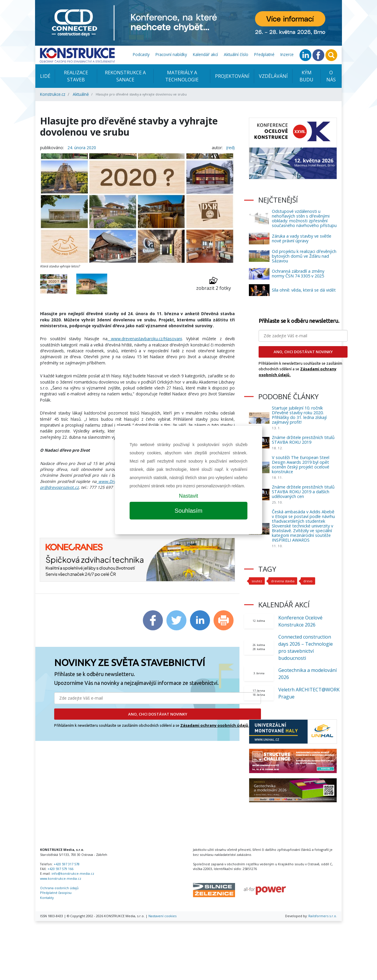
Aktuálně (81, 94)
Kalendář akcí (205, 54)
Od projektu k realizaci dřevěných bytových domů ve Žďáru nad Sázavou (304, 256)
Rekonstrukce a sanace (125, 76)
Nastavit (188, 496)
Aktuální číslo (236, 54)
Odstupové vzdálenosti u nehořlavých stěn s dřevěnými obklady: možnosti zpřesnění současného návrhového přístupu (304, 218)
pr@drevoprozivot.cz (59, 487)
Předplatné (264, 54)
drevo (308, 581)
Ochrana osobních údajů (59, 888)
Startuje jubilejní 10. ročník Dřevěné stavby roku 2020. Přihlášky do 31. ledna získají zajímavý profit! (299, 415)
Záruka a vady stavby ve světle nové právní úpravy (302, 238)
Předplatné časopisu (56, 893)
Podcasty (141, 54)
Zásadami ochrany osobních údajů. (215, 725)
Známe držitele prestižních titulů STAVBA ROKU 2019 (303, 440)
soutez (257, 581)
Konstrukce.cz (53, 94)
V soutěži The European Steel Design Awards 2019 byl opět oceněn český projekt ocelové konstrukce (301, 464)
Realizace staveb (76, 76)
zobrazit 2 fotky (214, 284)
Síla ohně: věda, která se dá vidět (304, 290)
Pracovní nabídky (171, 54)
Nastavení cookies (162, 916)
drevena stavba (283, 581)
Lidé (45, 76)
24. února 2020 (82, 148)
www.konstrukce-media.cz (61, 878)
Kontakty (47, 898)
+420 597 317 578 (67, 864)
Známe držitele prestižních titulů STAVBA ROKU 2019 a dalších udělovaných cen (303, 492)
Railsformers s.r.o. (323, 916)
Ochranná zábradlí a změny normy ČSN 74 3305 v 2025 (298, 273)
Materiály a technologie (182, 76)
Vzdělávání (273, 76)
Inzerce (287, 54)
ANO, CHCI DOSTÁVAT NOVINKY (158, 714)
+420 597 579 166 (60, 869)
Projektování (232, 76)
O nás (331, 76)
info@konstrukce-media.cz (73, 873)
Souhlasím (189, 511)
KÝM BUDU (306, 76)
